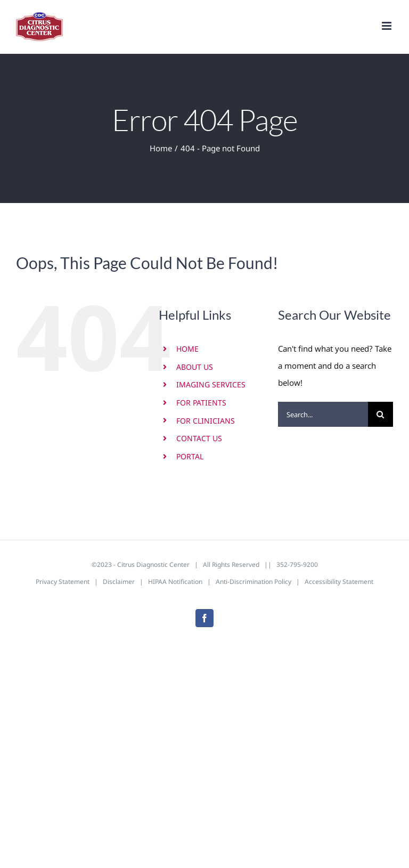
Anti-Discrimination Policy (253, 582)
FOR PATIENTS (201, 403)
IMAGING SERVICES (211, 384)
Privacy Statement (63, 582)
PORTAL (190, 456)
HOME (187, 349)
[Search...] (323, 414)
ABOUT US (195, 367)
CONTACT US (199, 438)
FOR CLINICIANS (206, 421)
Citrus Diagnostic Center (153, 565)
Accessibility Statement (339, 582)
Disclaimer (119, 582)
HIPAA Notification (175, 582)
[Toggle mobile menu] (387, 26)
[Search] (381, 414)
